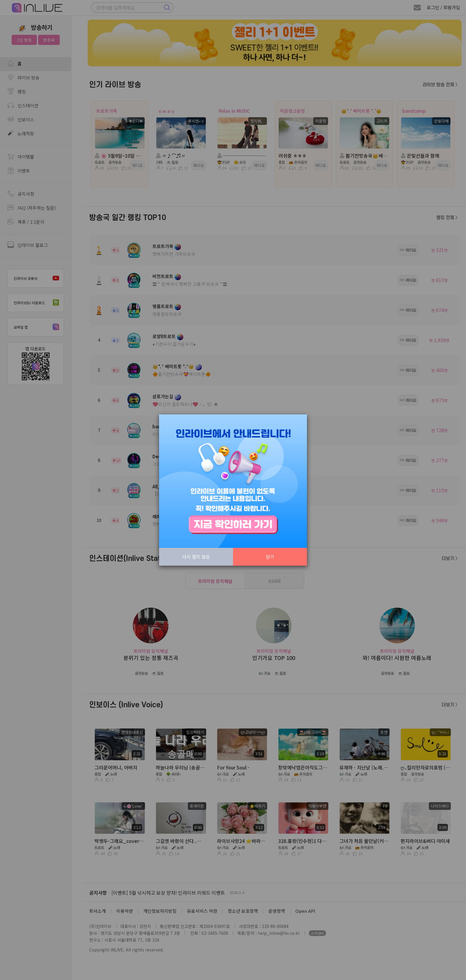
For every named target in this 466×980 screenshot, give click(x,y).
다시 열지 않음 (196, 557)
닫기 (270, 557)
